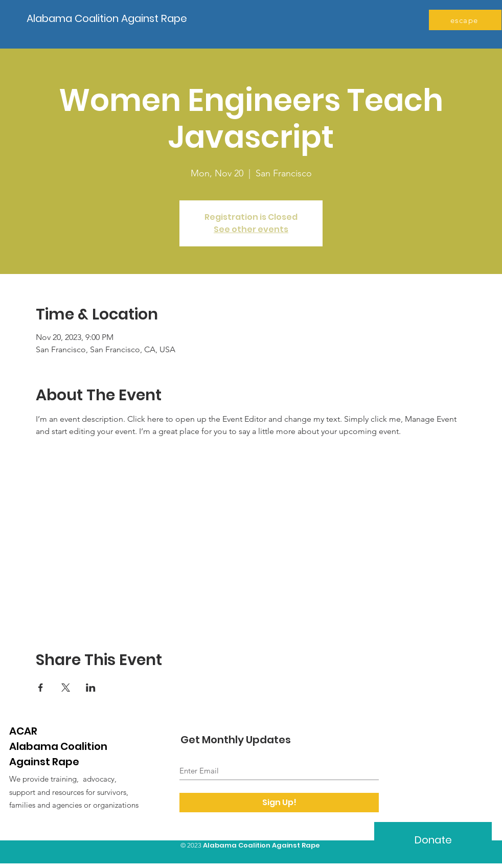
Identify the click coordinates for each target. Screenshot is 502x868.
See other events (251, 229)
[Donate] (433, 840)
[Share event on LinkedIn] (91, 688)
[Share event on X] (66, 688)
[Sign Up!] (279, 803)
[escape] (465, 20)
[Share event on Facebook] (41, 688)
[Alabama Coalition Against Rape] (109, 18)
